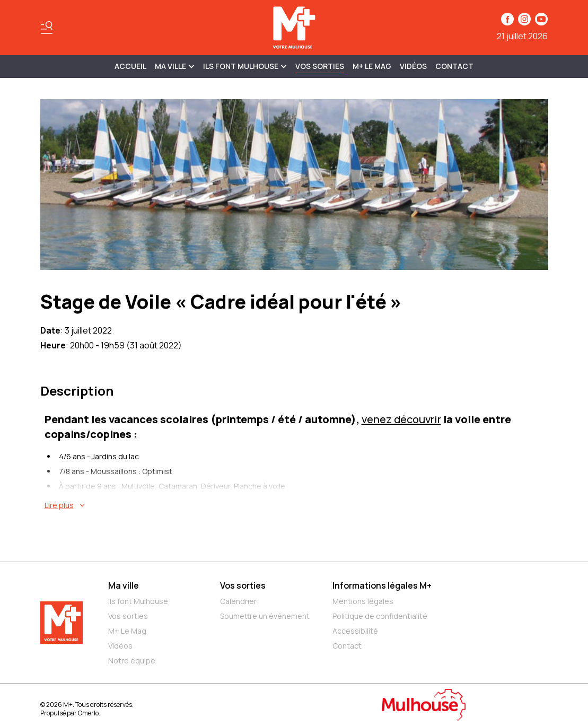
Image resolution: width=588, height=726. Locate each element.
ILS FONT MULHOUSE (245, 66)
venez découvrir (401, 419)
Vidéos (413, 66)
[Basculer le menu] (47, 28)
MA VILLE (175, 66)
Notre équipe (132, 661)
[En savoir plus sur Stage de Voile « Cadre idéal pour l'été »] (296, 505)
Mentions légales (363, 601)
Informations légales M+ (382, 585)
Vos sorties (320, 66)
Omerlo (88, 713)
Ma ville (124, 585)
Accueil (130, 66)
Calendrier (238, 601)
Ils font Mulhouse (138, 601)
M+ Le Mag (372, 66)
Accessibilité (355, 631)
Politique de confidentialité (380, 616)
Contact (454, 66)
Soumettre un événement (265, 616)
